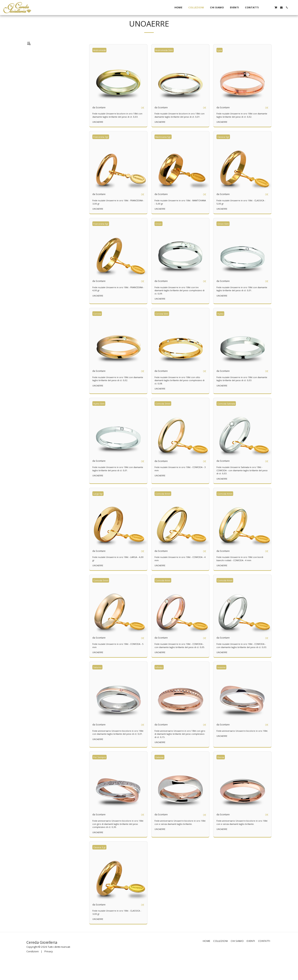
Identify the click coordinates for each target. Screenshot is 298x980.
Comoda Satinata (228, 417)
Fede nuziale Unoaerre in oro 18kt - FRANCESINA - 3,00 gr (113, 215)
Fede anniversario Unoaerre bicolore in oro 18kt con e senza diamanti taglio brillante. (180, 840)
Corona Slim (163, 327)
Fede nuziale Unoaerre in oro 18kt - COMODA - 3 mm (175, 483)
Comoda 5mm (102, 595)
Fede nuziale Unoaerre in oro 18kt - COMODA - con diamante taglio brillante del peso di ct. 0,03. (241, 662)
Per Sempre (101, 775)
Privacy (49, 970)
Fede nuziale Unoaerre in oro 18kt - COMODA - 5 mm (113, 660)
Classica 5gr (225, 150)
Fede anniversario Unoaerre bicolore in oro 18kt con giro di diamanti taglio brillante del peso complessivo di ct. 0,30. (117, 842)
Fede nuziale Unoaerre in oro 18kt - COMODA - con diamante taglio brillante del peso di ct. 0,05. (180, 662)
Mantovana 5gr (165, 150)
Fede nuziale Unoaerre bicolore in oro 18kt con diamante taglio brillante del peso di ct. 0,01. (179, 127)
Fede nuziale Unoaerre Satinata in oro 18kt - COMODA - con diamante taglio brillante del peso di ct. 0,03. (242, 484)
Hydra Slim (100, 417)
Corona (98, 327)
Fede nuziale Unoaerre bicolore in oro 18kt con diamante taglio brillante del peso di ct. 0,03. (117, 127)
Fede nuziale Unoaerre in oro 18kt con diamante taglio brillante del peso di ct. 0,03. (242, 393)
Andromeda (101, 60)
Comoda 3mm (164, 417)
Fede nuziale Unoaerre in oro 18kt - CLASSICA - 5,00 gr (237, 215)
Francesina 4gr (103, 237)
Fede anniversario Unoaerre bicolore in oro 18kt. (241, 750)
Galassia (161, 775)
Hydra (222, 327)
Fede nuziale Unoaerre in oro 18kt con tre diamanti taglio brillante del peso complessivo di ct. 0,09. (179, 304)
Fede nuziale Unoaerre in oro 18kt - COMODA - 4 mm (175, 573)
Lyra (220, 60)
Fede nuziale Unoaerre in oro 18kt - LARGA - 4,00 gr (118, 573)
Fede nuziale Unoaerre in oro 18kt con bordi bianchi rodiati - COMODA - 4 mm (242, 573)
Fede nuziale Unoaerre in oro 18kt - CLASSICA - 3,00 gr (113, 931)
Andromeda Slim (166, 60)
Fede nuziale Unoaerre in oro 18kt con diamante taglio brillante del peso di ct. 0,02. (242, 125)
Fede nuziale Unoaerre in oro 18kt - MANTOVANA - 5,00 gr (175, 215)
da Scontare (101, 117)
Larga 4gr (99, 507)
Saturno (99, 685)
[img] (118, 83)
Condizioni (32, 970)
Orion (159, 237)
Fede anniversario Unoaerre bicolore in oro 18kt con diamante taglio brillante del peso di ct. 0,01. (117, 752)
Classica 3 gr (101, 865)
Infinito (160, 685)
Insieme (223, 685)
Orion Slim (224, 237)
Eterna (222, 775)
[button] (265, 7)
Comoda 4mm (164, 507)
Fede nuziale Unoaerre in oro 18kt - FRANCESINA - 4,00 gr (113, 302)
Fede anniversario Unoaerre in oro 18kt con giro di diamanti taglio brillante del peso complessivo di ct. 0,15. (180, 752)
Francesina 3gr (103, 150)
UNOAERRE (98, 135)
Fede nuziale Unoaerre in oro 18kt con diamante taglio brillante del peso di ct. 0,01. (242, 302)
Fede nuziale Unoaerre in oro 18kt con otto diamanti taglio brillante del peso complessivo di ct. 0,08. (179, 394)
